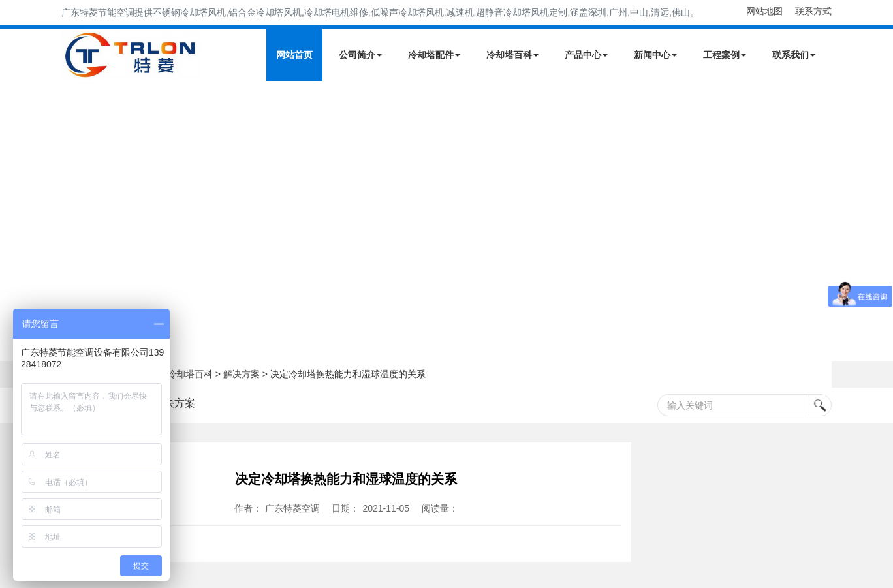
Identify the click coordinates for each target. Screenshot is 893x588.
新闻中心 (655, 55)
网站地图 (764, 11)
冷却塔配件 (434, 55)
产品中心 (586, 55)
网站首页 (294, 55)
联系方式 (813, 11)
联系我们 (794, 55)
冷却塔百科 (512, 55)
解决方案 (242, 374)
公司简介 (360, 55)
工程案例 (725, 55)
